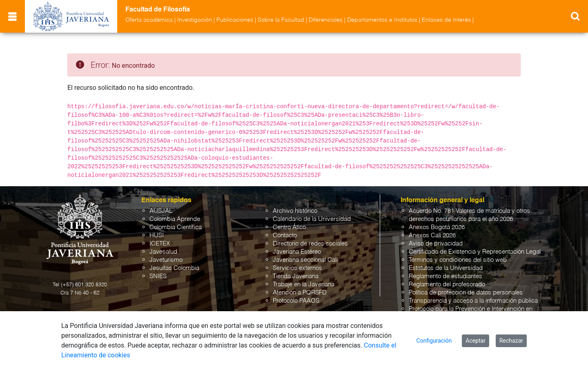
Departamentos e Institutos (382, 20)
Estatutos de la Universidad (446, 268)
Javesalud (163, 252)
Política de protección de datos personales (466, 293)
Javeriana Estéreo (297, 252)
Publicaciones (235, 20)
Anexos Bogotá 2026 (437, 227)
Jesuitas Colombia (174, 268)
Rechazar (511, 341)
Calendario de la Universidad (312, 219)
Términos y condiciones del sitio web (458, 260)
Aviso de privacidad (436, 244)
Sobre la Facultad (281, 20)
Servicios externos (297, 268)
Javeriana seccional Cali (305, 260)
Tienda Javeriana (296, 276)
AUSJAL (161, 211)
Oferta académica (149, 20)
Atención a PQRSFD (300, 293)
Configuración (434, 341)
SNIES (158, 276)
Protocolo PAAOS (296, 301)
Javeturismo (166, 260)
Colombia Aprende (175, 219)
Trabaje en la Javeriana (304, 284)
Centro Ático (289, 227)
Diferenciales (326, 20)
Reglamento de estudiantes (445, 276)
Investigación (195, 20)
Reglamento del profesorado (447, 284)
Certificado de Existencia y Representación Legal (475, 252)
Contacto (285, 235)
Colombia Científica (176, 227)
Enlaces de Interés (446, 20)
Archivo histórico (295, 211)
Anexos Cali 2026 (432, 235)
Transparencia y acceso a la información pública (473, 301)
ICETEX (160, 244)
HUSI (157, 235)
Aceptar (476, 341)
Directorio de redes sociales (310, 244)
